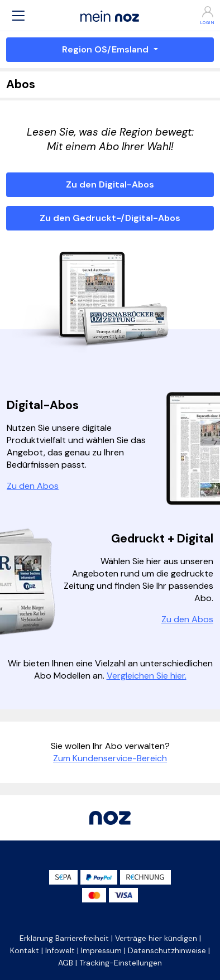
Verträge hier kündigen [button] (156, 938)
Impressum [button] (101, 950)
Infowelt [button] (60, 950)
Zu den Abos (33, 486)
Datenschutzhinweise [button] (167, 950)
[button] (18, 15)
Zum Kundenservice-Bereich (110, 758)
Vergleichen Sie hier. (147, 676)
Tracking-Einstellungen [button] (121, 963)
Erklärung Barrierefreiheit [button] (64, 938)
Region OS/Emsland (106, 49)
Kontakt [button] (25, 950)
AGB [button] (66, 963)
